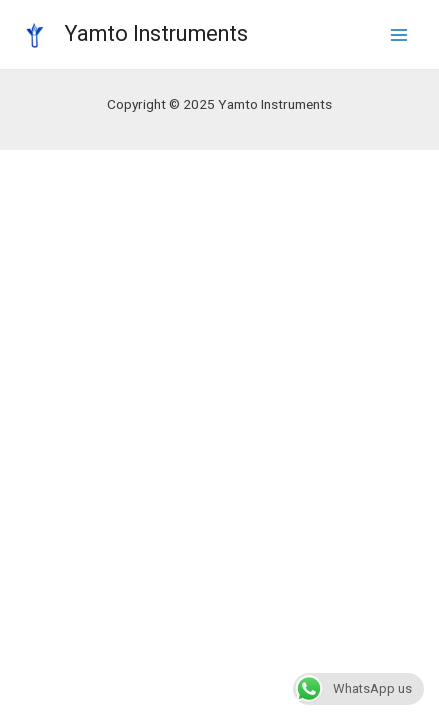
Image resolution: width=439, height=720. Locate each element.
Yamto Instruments (156, 33)
